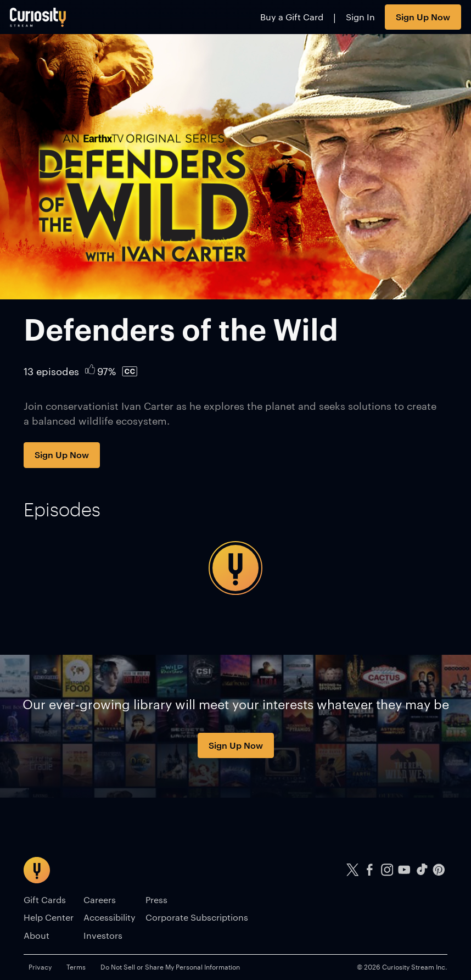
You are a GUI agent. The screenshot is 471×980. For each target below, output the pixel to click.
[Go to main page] (38, 17)
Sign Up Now (423, 16)
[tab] (62, 509)
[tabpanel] (235, 568)
